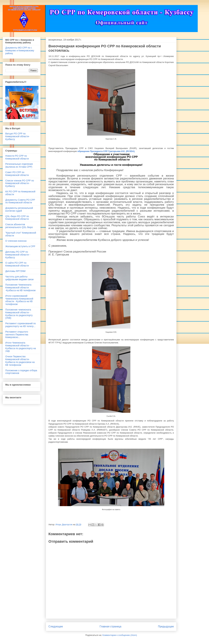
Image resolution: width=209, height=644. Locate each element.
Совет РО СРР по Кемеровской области (17, 174)
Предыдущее (166, 626)
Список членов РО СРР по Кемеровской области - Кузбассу (20, 183)
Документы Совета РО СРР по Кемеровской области (20, 201)
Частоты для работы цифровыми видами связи (19, 278)
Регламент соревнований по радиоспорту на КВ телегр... (21, 325)
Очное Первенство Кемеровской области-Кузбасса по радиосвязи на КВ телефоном (20, 361)
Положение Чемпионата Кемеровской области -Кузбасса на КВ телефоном (20, 288)
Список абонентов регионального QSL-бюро (19, 226)
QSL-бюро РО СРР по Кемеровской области (17, 218)
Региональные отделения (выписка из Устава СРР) (19, 165)
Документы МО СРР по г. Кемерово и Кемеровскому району (20, 50)
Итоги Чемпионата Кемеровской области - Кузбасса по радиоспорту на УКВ (21, 347)
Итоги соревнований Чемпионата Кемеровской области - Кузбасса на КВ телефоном (19, 300)
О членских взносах (16, 241)
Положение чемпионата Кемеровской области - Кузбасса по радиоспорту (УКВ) (19, 314)
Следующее (56, 626)
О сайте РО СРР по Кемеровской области (17, 264)
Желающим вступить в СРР (20, 246)
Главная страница (110, 626)
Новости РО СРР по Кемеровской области (17, 157)
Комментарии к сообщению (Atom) (120, 635)
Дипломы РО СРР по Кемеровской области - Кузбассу (18, 255)
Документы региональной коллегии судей (19, 209)
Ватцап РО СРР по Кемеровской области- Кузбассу (17, 136)
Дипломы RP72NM (15, 271)
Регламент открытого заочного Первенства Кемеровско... (17, 335)
